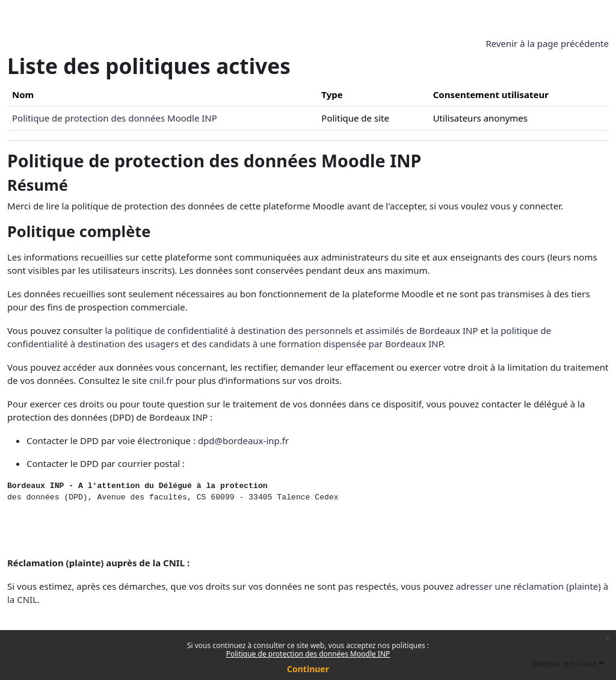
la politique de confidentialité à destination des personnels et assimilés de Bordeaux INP (291, 330)
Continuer (308, 669)
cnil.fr (161, 380)
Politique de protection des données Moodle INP (308, 654)
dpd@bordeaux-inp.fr (243, 440)
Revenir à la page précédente (547, 43)
